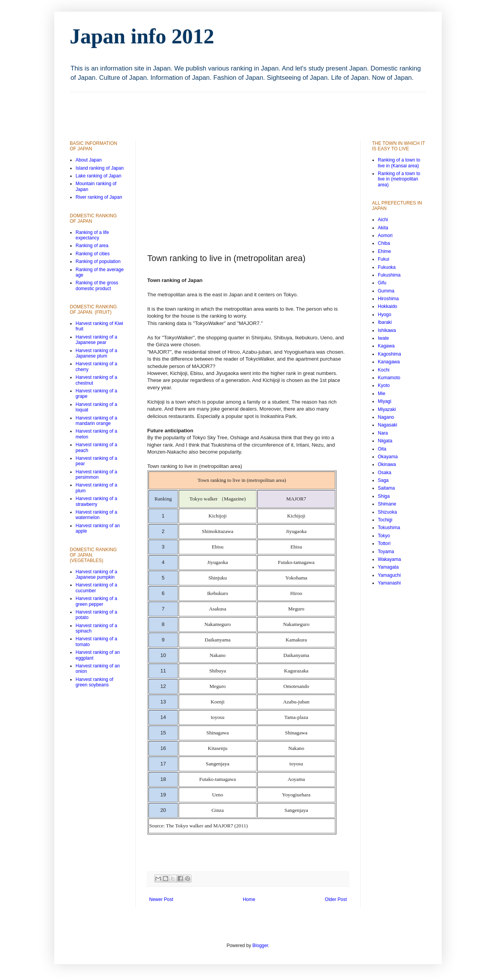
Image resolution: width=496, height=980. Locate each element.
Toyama (386, 552)
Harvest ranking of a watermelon (96, 515)
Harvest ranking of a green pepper (96, 601)
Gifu (382, 283)
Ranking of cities (93, 254)
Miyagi (385, 401)
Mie (381, 394)
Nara (383, 433)
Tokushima (389, 528)
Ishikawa (387, 330)
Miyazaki (387, 409)
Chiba (384, 243)
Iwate (383, 338)
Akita (383, 228)
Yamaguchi (389, 575)
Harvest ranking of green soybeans (94, 682)
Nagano (386, 417)
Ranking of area (92, 246)
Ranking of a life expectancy (92, 235)
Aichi (383, 220)
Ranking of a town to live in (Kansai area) (399, 163)
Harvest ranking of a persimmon (96, 475)
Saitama (386, 488)
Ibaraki (385, 322)
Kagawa (386, 346)
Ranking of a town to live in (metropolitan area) (399, 179)
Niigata (385, 441)
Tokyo (384, 536)
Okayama (388, 457)
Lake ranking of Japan (98, 176)
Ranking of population (98, 261)
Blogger (260, 946)
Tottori (384, 543)
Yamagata (388, 567)
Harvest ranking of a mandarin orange (96, 421)
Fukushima (389, 275)
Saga (383, 480)
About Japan (89, 160)
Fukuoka (387, 267)
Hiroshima (388, 299)
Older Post (336, 899)
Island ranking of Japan (100, 168)
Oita (382, 449)
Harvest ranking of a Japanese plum (96, 353)
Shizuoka (387, 512)
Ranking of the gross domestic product (97, 285)
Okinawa (387, 464)
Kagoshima (389, 354)
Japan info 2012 (142, 36)
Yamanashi (389, 583)
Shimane (387, 504)
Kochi (384, 370)
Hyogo (385, 315)
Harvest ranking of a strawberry (96, 501)
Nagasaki (387, 425)
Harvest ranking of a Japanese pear (96, 340)
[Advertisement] (211, 110)
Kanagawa (389, 362)
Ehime (384, 251)
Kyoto (384, 385)
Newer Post (161, 899)
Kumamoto (389, 378)
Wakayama (389, 559)
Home (249, 899)
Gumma (386, 291)
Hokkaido (387, 306)
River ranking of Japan (99, 197)
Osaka (385, 473)
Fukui (383, 259)
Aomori (385, 236)
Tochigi (385, 520)
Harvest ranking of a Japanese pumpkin (96, 574)
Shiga (384, 496)
